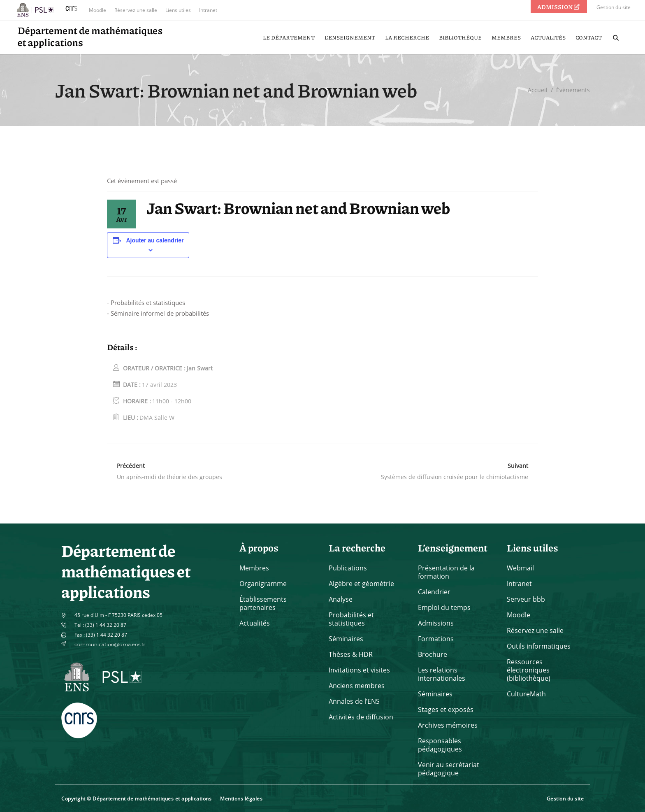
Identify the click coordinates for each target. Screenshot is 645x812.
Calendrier (434, 592)
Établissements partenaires (263, 603)
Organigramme (263, 584)
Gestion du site (614, 7)
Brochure (433, 654)
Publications (348, 568)
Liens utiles (178, 10)
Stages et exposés (446, 710)
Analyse (341, 599)
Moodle (97, 10)
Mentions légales (241, 799)
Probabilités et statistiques (351, 619)
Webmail (520, 568)
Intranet (208, 10)
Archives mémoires (448, 725)
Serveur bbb (526, 599)
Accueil (538, 90)
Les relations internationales (442, 674)
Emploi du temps (444, 607)
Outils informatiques (539, 646)
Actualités (255, 623)
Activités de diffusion (361, 717)
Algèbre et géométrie (361, 584)
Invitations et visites (359, 670)
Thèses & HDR (351, 654)
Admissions (436, 623)
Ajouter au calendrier (155, 240)
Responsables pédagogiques (440, 745)
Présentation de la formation (446, 572)
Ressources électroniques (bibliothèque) (529, 670)
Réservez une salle (136, 10)
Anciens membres (357, 686)
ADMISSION (559, 7)
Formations (436, 639)
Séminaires (346, 639)
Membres (254, 568)
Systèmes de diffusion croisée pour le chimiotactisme (455, 477)
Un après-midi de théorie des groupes (169, 477)
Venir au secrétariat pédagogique (449, 769)
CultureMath (526, 694)
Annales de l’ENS (354, 701)
